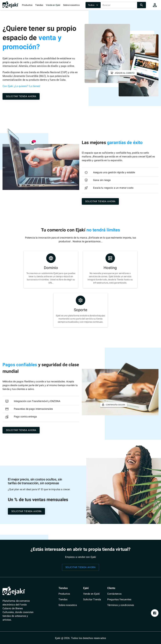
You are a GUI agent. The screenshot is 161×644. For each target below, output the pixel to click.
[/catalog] (68, 594)
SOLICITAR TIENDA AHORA (21, 96)
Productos (27, 5)
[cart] (155, 5)
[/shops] (68, 600)
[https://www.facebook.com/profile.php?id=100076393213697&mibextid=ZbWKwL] (155, 613)
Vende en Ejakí (53, 5)
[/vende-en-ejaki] (92, 594)
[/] (10, 7)
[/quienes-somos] (68, 605)
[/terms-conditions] (121, 605)
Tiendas (39, 5)
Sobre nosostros (71, 5)
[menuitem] (68, 594)
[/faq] (121, 600)
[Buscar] (119, 5)
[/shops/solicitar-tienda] (21, 96)
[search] (142, 5)
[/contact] (121, 594)
